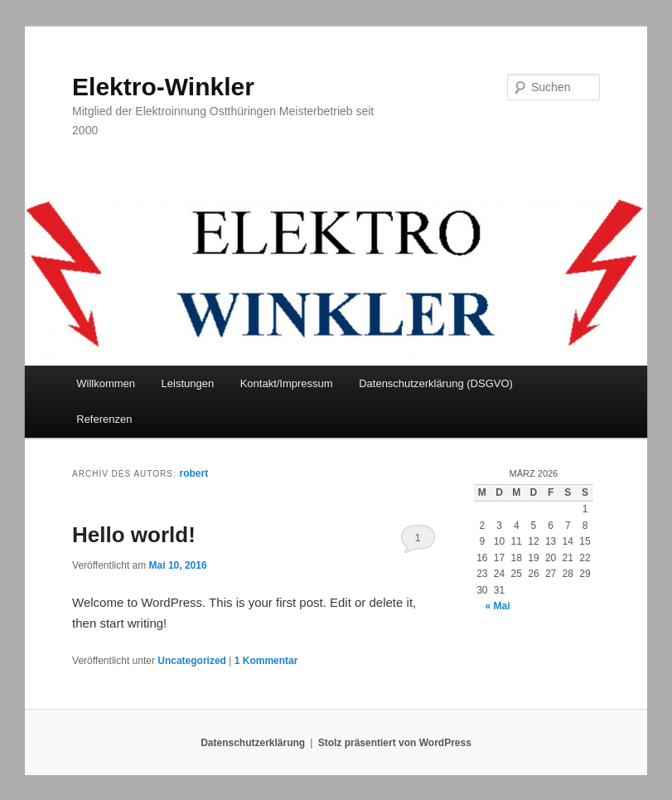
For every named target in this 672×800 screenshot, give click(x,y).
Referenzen (104, 419)
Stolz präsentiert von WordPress (395, 743)
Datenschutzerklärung (253, 743)
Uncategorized (192, 661)
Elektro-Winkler (163, 87)
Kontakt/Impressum (287, 383)
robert (193, 473)
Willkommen (106, 383)
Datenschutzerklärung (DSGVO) (436, 383)
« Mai (497, 606)
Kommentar (266, 661)
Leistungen (188, 383)
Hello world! (134, 535)
